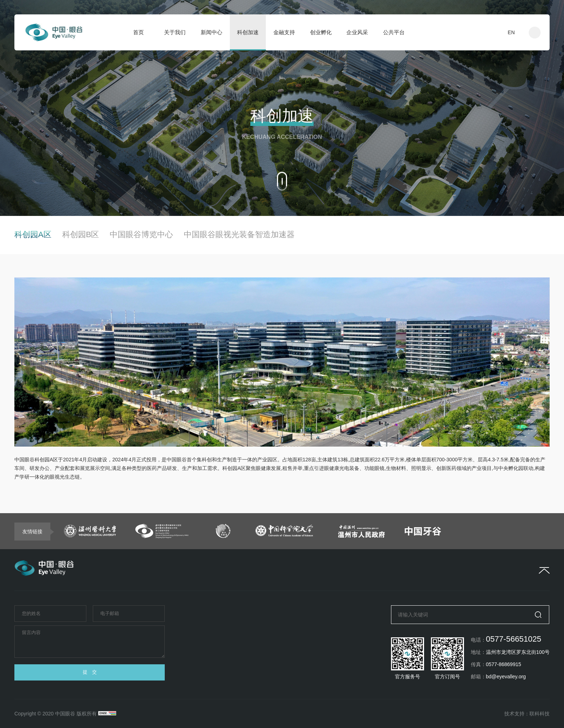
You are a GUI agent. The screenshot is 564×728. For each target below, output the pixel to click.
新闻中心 (211, 32)
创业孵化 (321, 32)
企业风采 (357, 32)
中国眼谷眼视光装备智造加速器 (239, 235)
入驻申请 (478, 32)
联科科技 (540, 714)
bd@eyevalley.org (506, 677)
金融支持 (284, 32)
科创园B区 (81, 235)
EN (511, 32)
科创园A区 (33, 235)
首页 (138, 32)
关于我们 (175, 32)
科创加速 (248, 32)
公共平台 (394, 32)
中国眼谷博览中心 (141, 235)
